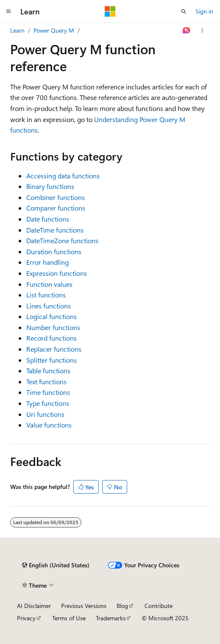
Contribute (159, 606)
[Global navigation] (8, 11)
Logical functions (52, 316)
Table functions (48, 371)
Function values (49, 284)
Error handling (47, 262)
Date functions (48, 219)
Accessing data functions (63, 176)
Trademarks (111, 618)
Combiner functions (56, 197)
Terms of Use (69, 618)
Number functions (53, 327)
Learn (17, 30)
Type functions (48, 403)
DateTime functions (55, 230)
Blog (122, 606)
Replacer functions (54, 349)
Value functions (49, 425)
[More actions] (202, 31)
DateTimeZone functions (62, 240)
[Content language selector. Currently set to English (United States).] (56, 565)
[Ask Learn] (187, 31)
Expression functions (57, 273)
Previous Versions (84, 606)
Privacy (26, 618)
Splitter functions (52, 360)
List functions (46, 295)
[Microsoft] (110, 11)
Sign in (204, 11)
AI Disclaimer (34, 606)
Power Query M (54, 30)
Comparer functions (56, 208)
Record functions (52, 338)
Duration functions (54, 251)
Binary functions (50, 186)
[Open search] (184, 11)
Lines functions (49, 306)
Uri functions (45, 414)
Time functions (48, 392)
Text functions (46, 382)
